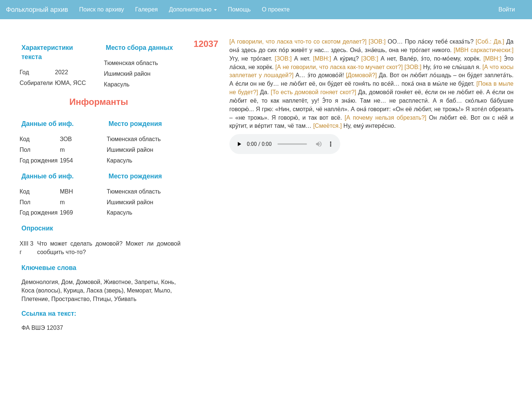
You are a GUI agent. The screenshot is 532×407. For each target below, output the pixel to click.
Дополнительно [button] (193, 9)
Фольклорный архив (37, 10)
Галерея (146, 9)
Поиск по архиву (102, 9)
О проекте (276, 9)
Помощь (239, 9)
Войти (507, 9)
